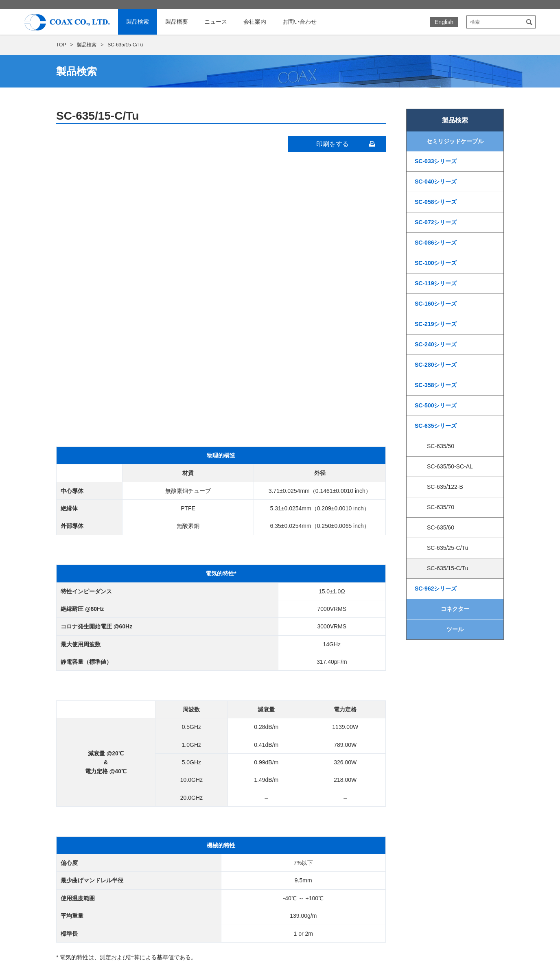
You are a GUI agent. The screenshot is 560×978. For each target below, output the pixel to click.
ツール (455, 629)
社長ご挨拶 (322, 768)
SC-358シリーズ (436, 385)
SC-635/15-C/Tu (447, 568)
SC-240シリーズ (436, 344)
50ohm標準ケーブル (184, 842)
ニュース (216, 22)
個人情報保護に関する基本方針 (430, 816)
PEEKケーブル (177, 832)
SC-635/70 (441, 507)
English (444, 22)
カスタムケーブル (181, 864)
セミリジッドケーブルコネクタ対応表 (206, 779)
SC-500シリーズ (436, 405)
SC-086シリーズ (436, 243)
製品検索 (138, 22)
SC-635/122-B (445, 487)
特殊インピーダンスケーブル (195, 853)
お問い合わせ (300, 22)
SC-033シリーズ (436, 161)
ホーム (89, 768)
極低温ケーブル (178, 800)
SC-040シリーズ (436, 182)
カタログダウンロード (417, 804)
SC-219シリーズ (436, 324)
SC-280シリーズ (436, 365)
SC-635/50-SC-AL (450, 466)
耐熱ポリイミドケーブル (189, 821)
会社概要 (319, 779)
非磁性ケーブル (178, 811)
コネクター (455, 609)
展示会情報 (400, 781)
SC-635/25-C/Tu (447, 548)
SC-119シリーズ (436, 283)
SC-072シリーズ (436, 222)
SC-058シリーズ (436, 202)
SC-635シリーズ (436, 426)
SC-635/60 (441, 527)
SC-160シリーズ (436, 304)
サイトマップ (404, 828)
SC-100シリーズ (436, 263)
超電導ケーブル (178, 790)
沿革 (313, 790)
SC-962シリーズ (436, 589)
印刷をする (332, 144)
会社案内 (255, 22)
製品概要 (177, 22)
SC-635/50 (441, 446)
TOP (61, 45)
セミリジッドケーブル (455, 141)
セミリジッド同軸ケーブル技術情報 (203, 768)
